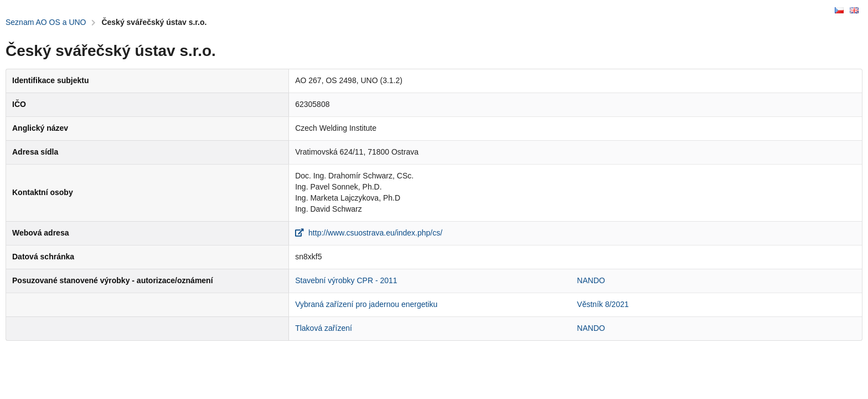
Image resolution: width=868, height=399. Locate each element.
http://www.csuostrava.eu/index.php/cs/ (369, 233)
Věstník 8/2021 (603, 304)
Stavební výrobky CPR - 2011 (346, 280)
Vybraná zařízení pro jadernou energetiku (366, 304)
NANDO (591, 280)
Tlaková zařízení (324, 328)
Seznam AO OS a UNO (46, 22)
